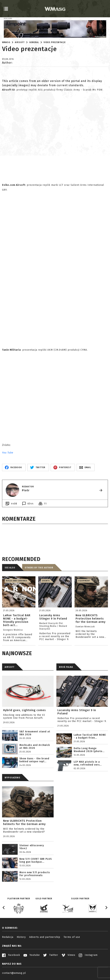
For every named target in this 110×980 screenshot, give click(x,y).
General (34, 42)
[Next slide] (106, 908)
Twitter (51, 955)
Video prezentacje (55, 42)
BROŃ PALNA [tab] (66, 667)
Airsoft (20, 42)
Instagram (88, 955)
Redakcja (8, 937)
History (21, 937)
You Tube (8, 453)
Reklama (8, 19)
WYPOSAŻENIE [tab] (12, 778)
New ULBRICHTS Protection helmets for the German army (24, 822)
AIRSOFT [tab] (10, 667)
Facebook (11, 955)
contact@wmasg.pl (14, 973)
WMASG (6, 42)
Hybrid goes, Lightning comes (24, 710)
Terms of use (72, 937)
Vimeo (68, 955)
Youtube (32, 955)
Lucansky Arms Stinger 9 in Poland (77, 712)
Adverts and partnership (45, 937)
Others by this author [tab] (39, 568)
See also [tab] (10, 568)
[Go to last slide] (4, 908)
